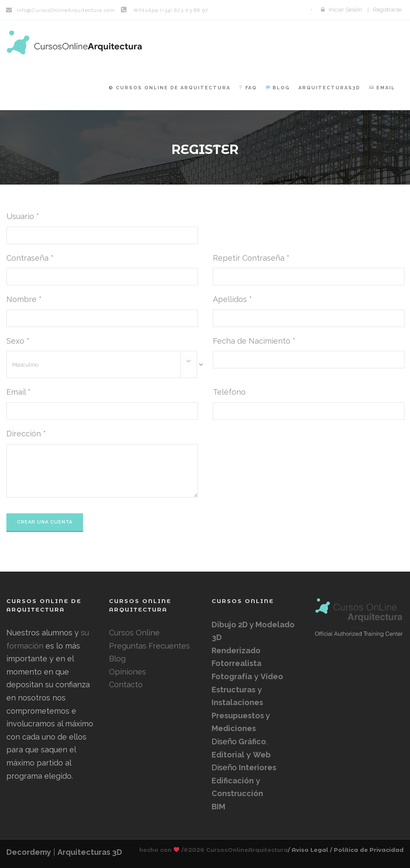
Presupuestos (239, 716)
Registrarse (387, 10)
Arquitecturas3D (329, 88)
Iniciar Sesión (345, 10)
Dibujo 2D (231, 625)
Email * (19, 392)
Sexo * (18, 341)
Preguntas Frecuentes (149, 646)
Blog (278, 88)
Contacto (126, 684)
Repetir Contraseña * (251, 258)
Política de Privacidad (369, 850)
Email (382, 88)
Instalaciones (237, 702)
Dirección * (26, 434)
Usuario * (23, 216)
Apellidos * (232, 299)
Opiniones (128, 672)
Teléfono (229, 392)
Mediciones (234, 728)
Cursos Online (134, 633)
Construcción (237, 793)
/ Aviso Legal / (310, 850)
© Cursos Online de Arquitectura (169, 88)
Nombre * (24, 299)
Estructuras (234, 690)
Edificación (233, 781)
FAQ (247, 88)
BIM (218, 807)
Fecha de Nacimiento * (254, 341)
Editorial (228, 755)
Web (262, 755)
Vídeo (272, 676)
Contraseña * (30, 258)
